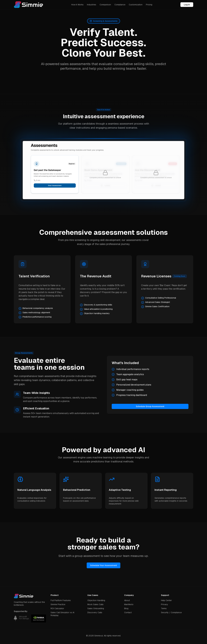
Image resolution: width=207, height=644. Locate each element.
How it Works (77, 5)
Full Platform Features (61, 600)
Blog (126, 608)
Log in (187, 5)
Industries (92, 5)
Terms (164, 608)
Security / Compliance (171, 612)
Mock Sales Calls (95, 604)
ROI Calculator (57, 608)
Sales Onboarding (96, 608)
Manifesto (129, 604)
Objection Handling (96, 600)
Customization (136, 5)
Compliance (120, 5)
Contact (128, 612)
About (127, 600)
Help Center (166, 600)
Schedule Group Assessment (150, 406)
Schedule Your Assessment (103, 565)
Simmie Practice (58, 604)
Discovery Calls (95, 612)
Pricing (149, 5)
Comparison (105, 5)
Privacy (165, 604)
